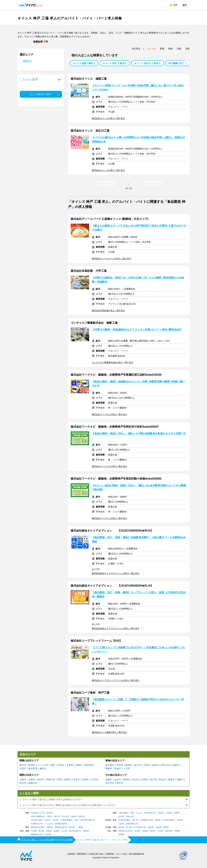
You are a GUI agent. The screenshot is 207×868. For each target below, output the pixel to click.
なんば (139, 813)
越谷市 (43, 768)
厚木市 (82, 816)
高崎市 (64, 824)
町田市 (49, 813)
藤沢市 (57, 816)
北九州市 (110, 783)
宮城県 (143, 820)
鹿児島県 (169, 831)
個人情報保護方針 (137, 854)
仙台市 (118, 779)
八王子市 (41, 813)
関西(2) (28, 61)
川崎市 (79, 765)
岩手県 (165, 820)
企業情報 (71, 854)
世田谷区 (89, 765)
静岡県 (58, 827)
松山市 (136, 779)
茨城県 (34, 824)
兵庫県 (147, 813)
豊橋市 (109, 768)
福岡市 (127, 779)
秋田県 (180, 820)
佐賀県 (138, 831)
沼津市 (147, 765)
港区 (53, 765)
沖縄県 (121, 835)
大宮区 (55, 820)
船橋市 (70, 820)
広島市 (144, 779)
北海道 (121, 820)
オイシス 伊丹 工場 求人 (115, 63)
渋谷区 (61, 765)
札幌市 (109, 779)
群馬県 (58, 824)
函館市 (180, 779)
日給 (179, 49)
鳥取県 (49, 831)
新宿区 (32, 765)
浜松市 (120, 765)
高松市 (78, 831)
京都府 (169, 813)
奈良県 (121, 816)
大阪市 (23, 779)
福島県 (129, 824)
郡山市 (162, 779)
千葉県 (63, 820)
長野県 (166, 827)
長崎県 (145, 831)
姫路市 (68, 779)
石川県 (136, 827)
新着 (162, 49)
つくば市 (49, 824)
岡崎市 (49, 827)
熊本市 (120, 783)
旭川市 (153, 779)
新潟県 (121, 827)
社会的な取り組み (96, 854)
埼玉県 (34, 820)
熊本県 (153, 831)
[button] (187, 63)
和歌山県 (130, 816)
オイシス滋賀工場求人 (84, 63)
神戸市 (41, 779)
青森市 (171, 779)
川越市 (40, 820)
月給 (187, 49)
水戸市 (40, 824)
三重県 (80, 827)
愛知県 (34, 827)
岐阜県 (72, 827)
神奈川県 (35, 816)
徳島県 (86, 831)
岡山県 (41, 831)
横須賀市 (33, 768)
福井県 (151, 827)
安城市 (118, 768)
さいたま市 (43, 765)
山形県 (121, 824)
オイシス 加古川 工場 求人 (148, 63)
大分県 (160, 831)
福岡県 (121, 831)
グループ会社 (121, 854)
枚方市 (23, 783)
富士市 (138, 765)
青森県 (158, 820)
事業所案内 (82, 854)
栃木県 (84, 820)
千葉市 (70, 765)
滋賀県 (177, 813)
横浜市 (23, 765)
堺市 (60, 779)
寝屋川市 (33, 783)
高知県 (48, 835)
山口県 (64, 831)
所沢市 (48, 820)
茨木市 (76, 779)
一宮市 (127, 768)
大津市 (94, 779)
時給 (171, 49)
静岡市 (129, 765)
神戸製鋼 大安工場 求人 (180, 63)
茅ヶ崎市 (66, 816)
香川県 (72, 831)
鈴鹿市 (176, 765)
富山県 (129, 827)
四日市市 (166, 765)
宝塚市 (85, 779)
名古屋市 (110, 765)
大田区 (23, 768)
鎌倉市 (74, 816)
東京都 (34, 813)
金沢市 (143, 827)
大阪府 (121, 813)
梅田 (126, 813)
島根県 (57, 831)
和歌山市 (51, 779)
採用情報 (110, 854)
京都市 (32, 779)
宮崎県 (177, 831)
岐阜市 (156, 765)
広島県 (34, 831)
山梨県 (158, 827)
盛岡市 (172, 820)
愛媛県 (34, 835)
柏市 (76, 820)
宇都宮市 (91, 820)
